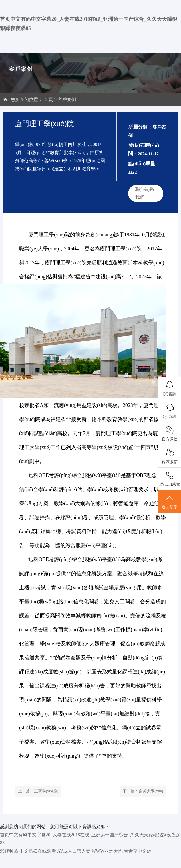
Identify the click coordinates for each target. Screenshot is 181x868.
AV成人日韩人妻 (74, 851)
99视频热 (9, 851)
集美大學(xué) (151, 791)
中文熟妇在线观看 (38, 851)
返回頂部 (170, 502)
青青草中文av (137, 851)
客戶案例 (67, 99)
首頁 (48, 99)
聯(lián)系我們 (145, 193)
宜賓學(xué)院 (46, 791)
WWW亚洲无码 (107, 851)
